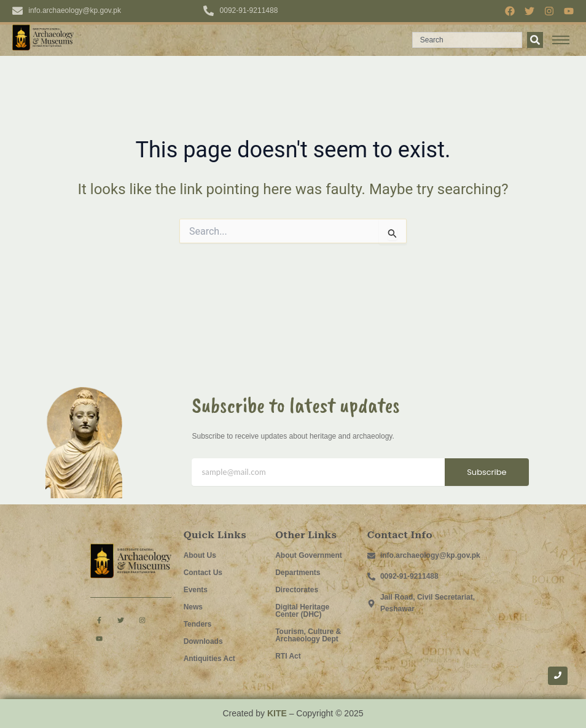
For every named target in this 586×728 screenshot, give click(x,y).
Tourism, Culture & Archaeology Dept (308, 635)
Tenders (198, 624)
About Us (200, 555)
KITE (277, 713)
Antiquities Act (209, 659)
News (193, 607)
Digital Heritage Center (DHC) (302, 611)
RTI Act (288, 656)
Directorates (297, 590)
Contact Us (203, 573)
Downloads (203, 641)
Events (196, 590)
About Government (309, 555)
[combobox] (467, 40)
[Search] (535, 40)
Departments (298, 573)
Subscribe (486, 472)
